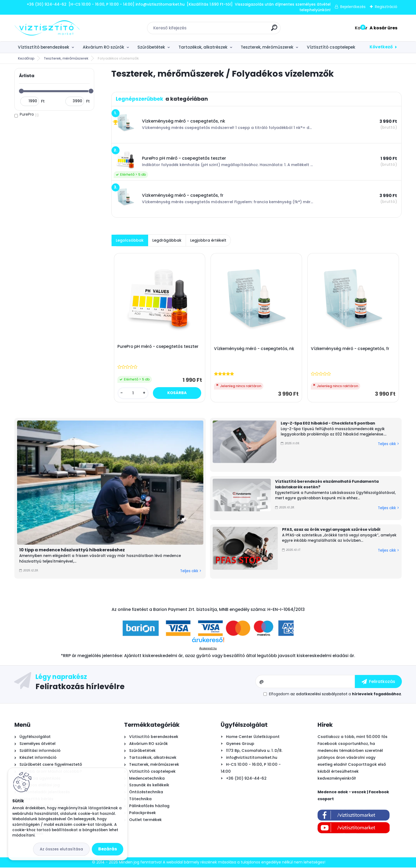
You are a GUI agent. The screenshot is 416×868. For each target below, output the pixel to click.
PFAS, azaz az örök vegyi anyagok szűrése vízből (331, 530)
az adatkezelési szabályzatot (319, 694)
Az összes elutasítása (61, 849)
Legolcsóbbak (130, 240)
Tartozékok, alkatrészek (203, 47)
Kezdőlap (26, 58)
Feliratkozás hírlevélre (80, 687)
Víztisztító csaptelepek (331, 47)
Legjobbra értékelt (208, 240)
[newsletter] (378, 682)
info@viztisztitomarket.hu (252, 758)
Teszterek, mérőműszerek (267, 47)
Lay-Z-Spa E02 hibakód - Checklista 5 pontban (328, 424)
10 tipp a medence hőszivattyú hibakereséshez (72, 551)
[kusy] (133, 393)
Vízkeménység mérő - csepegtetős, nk (254, 349)
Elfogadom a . (335, 694)
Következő (381, 47)
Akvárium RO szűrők (103, 47)
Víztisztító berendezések (43, 47)
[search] (274, 30)
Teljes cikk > (191, 572)
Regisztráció (386, 7)
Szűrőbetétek (151, 47)
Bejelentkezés (353, 7)
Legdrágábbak (167, 240)
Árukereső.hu (208, 649)
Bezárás (108, 849)
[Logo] (47, 28)
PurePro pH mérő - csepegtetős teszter (158, 347)
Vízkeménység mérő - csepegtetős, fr (350, 349)
